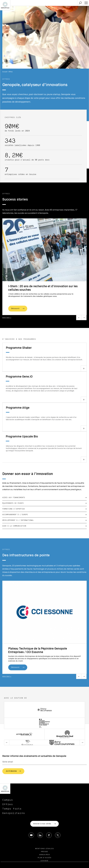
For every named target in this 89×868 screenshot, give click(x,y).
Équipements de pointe (44, 503)
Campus (8, 800)
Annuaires (44, 855)
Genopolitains (14, 813)
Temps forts (12, 809)
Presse (45, 852)
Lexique (44, 861)
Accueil (5, 72)
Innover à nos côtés (44, 824)
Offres (8, 804)
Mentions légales (44, 849)
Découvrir (18, 309)
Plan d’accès (45, 858)
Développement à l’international (44, 520)
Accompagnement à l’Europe (44, 515)
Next (84, 318)
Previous (79, 318)
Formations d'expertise (44, 509)
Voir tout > (7, 318)
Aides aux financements (44, 498)
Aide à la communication (44, 526)
